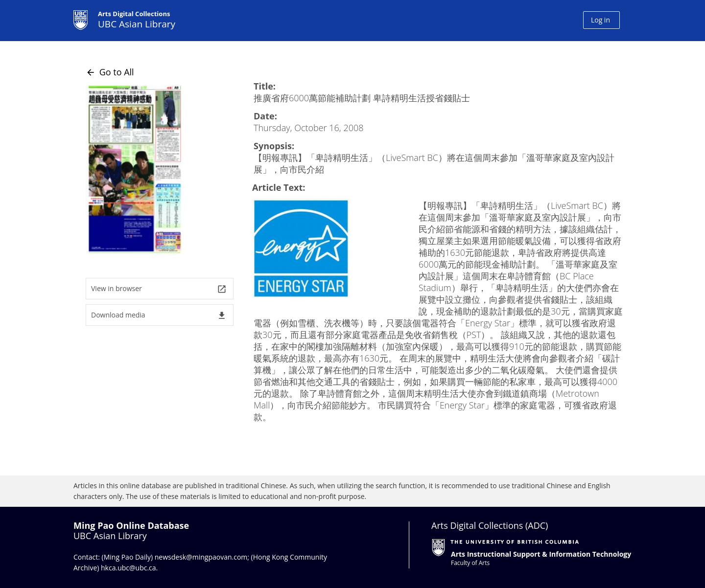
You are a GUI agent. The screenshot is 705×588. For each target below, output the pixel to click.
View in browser (159, 289)
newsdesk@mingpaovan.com (201, 557)
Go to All (110, 72)
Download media (159, 315)
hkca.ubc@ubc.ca (129, 568)
